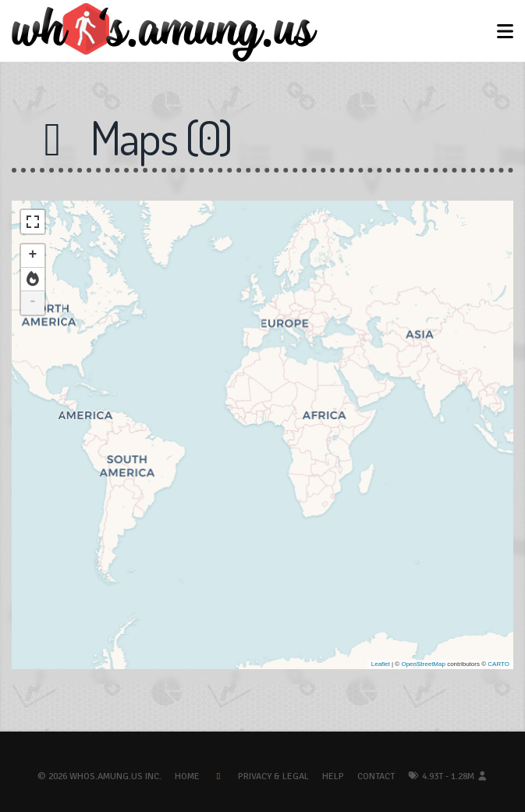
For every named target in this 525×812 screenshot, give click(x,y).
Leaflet (381, 664)
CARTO (498, 664)
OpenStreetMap (423, 664)
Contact (376, 776)
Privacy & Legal (273, 776)
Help (333, 776)
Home (187, 776)
